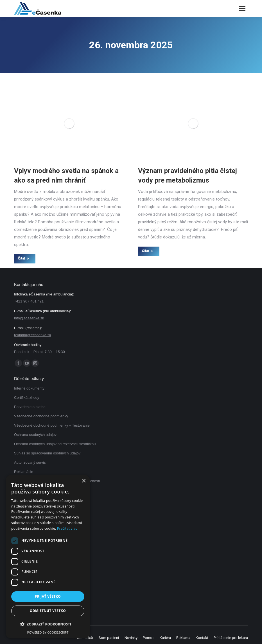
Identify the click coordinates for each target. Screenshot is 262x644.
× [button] (84, 481)
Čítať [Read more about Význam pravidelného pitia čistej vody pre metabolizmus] (148, 251)
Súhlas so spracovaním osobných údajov (47, 453)
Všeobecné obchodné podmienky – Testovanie (52, 425)
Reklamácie (24, 472)
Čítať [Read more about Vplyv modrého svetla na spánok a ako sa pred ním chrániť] (24, 258)
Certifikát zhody (27, 398)
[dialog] (48, 557)
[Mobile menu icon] (242, 8)
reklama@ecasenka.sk (33, 335)
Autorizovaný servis (30, 462)
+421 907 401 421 (29, 301)
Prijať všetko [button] (48, 596)
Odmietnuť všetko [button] (48, 611)
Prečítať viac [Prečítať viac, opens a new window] (67, 528)
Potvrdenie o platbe (30, 407)
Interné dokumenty (29, 388)
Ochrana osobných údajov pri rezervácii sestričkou (55, 444)
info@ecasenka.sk (29, 318)
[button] (48, 624)
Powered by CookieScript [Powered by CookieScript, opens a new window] (48, 632)
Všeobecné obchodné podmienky (41, 416)
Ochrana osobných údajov (35, 435)
